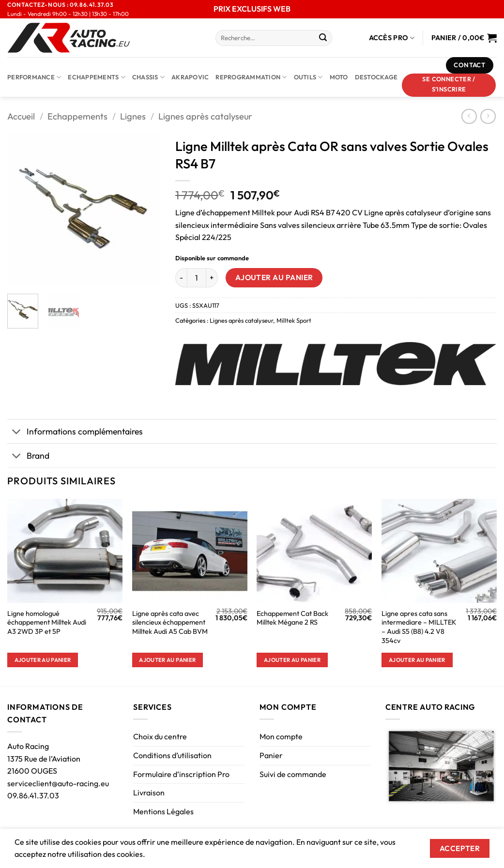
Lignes (133, 116)
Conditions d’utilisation (172, 755)
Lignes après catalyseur (205, 116)
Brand (28, 456)
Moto (339, 77)
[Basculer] (17, 432)
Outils (308, 77)
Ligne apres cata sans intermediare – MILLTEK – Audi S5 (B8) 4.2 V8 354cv (419, 627)
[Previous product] (488, 116)
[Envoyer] (323, 38)
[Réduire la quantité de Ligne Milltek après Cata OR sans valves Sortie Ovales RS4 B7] (181, 278)
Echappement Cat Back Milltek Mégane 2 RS (292, 618)
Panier (271, 755)
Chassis (148, 77)
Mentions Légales (163, 811)
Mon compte (281, 736)
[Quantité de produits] (197, 278)
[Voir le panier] (464, 38)
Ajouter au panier (274, 277)
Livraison (149, 793)
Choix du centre (160, 736)
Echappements (97, 77)
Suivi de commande (293, 774)
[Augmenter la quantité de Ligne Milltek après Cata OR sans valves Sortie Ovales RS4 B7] (212, 278)
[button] (449, 85)
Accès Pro (392, 38)
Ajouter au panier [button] (43, 660)
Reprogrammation (251, 77)
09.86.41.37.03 (33, 795)
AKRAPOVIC (190, 77)
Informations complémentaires (75, 432)
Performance (34, 77)
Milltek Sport (294, 320)
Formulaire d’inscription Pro (181, 774)
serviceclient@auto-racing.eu (58, 783)
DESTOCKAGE (376, 77)
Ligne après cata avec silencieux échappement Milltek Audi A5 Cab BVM (170, 622)
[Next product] (469, 116)
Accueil (21, 116)
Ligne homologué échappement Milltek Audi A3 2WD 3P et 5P (47, 622)
